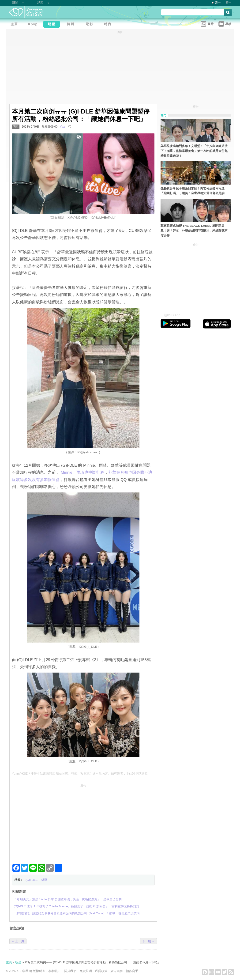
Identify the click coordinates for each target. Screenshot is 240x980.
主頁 (9, 962)
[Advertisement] (83, 822)
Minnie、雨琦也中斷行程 (82, 472)
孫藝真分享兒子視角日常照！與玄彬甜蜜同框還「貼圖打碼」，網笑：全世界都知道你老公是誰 (193, 191)
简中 (229, 2)
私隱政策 (101, 971)
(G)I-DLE (32, 880)
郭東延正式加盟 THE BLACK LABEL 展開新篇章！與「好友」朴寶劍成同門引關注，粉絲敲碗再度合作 (194, 231)
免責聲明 (86, 971)
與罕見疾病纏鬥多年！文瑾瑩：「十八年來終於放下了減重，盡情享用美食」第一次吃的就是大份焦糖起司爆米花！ (194, 151)
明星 (16, 127)
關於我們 (70, 971)
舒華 (44, 880)
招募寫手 (132, 971)
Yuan (63, 127)
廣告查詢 (116, 971)
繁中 (218, 2)
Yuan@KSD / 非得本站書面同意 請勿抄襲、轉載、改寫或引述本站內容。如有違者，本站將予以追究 (80, 774)
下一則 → (148, 941)
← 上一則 (18, 941)
